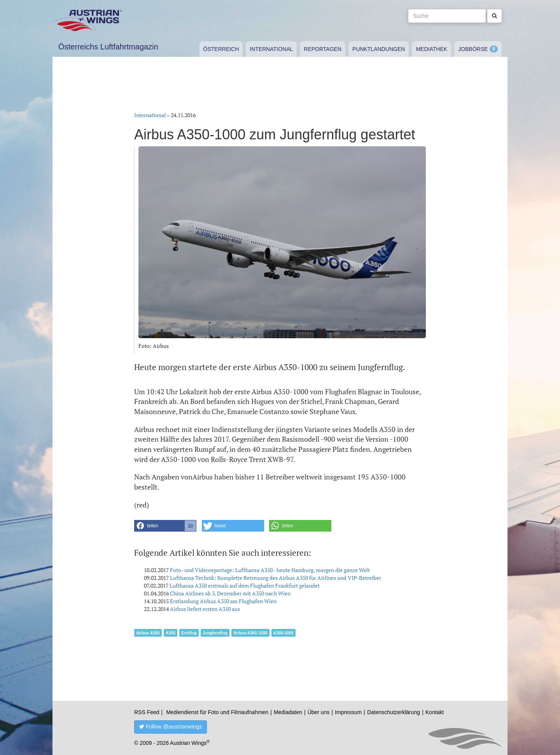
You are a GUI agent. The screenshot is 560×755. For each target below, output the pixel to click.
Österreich (221, 49)
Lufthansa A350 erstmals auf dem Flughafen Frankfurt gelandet (245, 586)
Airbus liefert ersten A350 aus (205, 609)
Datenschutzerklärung (394, 712)
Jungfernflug (215, 633)
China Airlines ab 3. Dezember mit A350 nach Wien (230, 593)
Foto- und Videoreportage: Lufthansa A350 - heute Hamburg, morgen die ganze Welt (270, 570)
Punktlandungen (379, 49)
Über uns (319, 712)
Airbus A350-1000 (250, 633)
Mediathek (431, 49)
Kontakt (435, 712)
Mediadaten (288, 712)
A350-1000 (283, 633)
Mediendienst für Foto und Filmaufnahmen (217, 712)
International (271, 49)
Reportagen (323, 49)
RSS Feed (147, 712)
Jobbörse (473, 49)
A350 (171, 633)
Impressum (348, 712)
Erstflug (189, 633)
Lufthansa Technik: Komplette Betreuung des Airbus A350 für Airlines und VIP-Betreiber (276, 578)
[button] (165, 526)
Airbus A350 (148, 633)
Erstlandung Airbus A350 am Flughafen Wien (223, 601)
